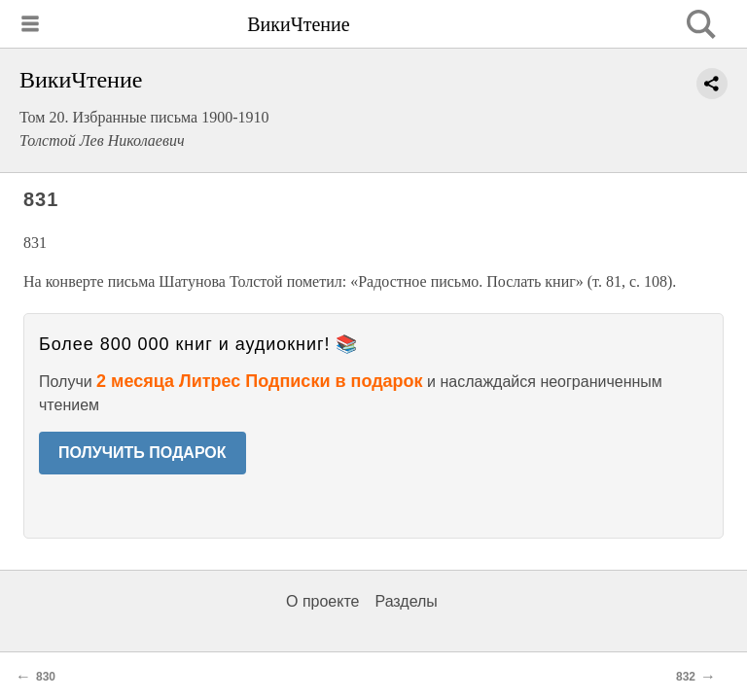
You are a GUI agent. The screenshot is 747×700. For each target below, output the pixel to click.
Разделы (406, 601)
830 (46, 677)
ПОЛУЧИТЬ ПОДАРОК (142, 453)
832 (686, 677)
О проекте (322, 601)
